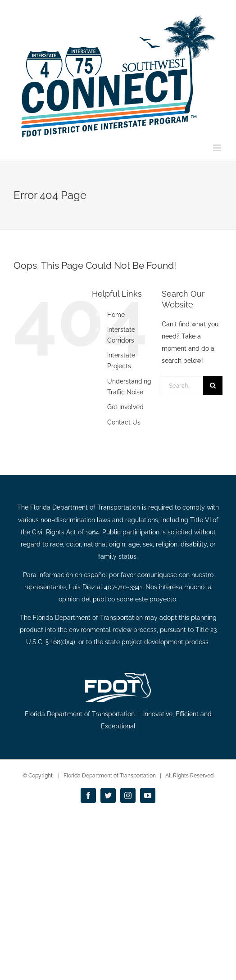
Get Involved (125, 407)
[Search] (213, 386)
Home (116, 315)
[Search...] (182, 386)
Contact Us (124, 422)
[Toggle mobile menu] (218, 148)
